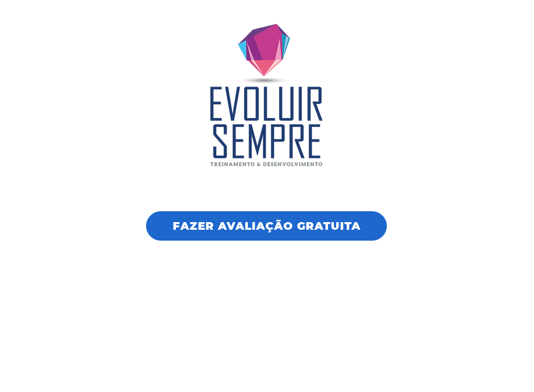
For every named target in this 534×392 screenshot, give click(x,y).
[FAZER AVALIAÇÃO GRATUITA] (266, 226)
